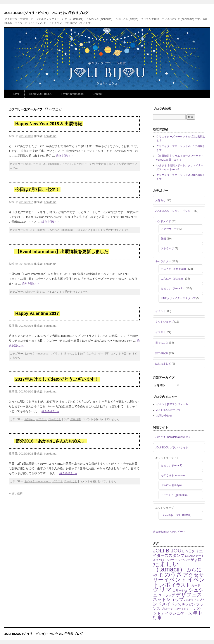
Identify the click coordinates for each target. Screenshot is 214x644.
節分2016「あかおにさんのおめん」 (51, 441)
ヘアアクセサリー (184, 609)
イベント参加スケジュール (172, 404)
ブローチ (167, 609)
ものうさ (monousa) (173, 475)
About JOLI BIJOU (41, 94)
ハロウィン (192, 600)
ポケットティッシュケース (177, 611)
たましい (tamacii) (172, 465)
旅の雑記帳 (162, 353)
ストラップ (167, 248)
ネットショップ (164, 322)
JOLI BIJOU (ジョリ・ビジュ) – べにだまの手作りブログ (46, 13)
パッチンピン (185, 604)
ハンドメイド (163, 221)
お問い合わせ (164, 416)
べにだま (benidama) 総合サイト (174, 437)
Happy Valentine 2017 (37, 313)
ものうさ (91, 354)
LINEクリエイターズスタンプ (178, 298)
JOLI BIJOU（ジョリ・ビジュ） (174, 211)
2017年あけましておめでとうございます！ (57, 379)
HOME (16, 94)
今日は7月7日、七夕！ (37, 189)
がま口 (196, 560)
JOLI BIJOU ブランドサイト (172, 448)
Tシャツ (185, 560)
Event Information (72, 94)
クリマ (162, 589)
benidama (50, 136)
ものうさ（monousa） (63, 230)
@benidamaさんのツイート (169, 532)
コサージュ (180, 591)
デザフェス (189, 595)
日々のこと (80, 164)
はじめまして (163, 364)
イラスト (67, 164)
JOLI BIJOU (167, 551)
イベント (160, 311)
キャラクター (163, 261)
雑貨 (164, 239)
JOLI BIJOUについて (169, 410)
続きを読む (65, 156)
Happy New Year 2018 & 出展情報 (49, 124)
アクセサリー (169, 229)
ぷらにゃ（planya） (36, 230)
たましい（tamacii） (48, 164)
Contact (98, 94)
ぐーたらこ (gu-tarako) (174, 495)
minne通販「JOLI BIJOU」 (177, 515)
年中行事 (101, 164)
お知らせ (30, 164)
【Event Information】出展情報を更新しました (62, 252)
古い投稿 (16, 493)
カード (196, 586)
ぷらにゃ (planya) (171, 485)
